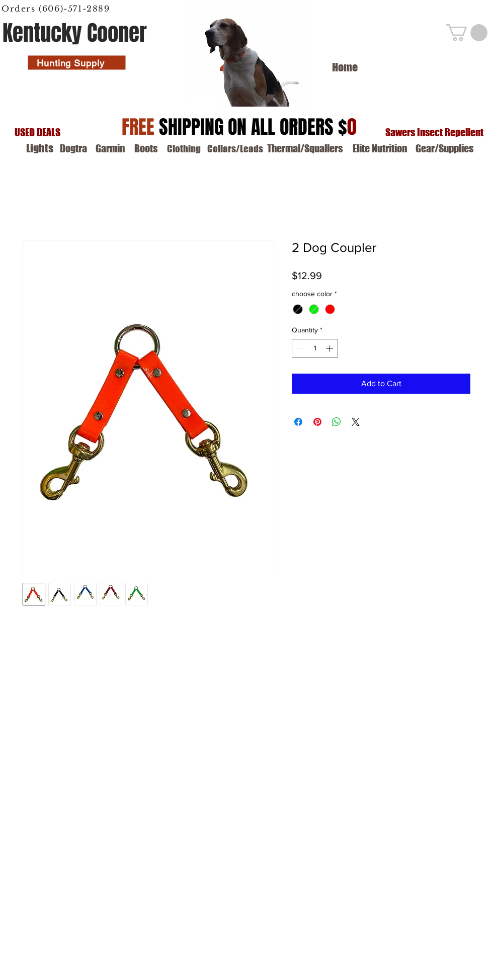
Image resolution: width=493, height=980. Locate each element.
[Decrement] (300, 348)
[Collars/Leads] (235, 149)
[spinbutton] (315, 348)
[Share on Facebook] (298, 422)
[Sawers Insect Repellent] (434, 132)
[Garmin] (110, 148)
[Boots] (146, 148)
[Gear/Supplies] (444, 148)
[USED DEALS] (37, 132)
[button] (467, 33)
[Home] (345, 67)
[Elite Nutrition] (380, 148)
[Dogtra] (73, 148)
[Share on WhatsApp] (337, 422)
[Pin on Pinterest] (317, 422)
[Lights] (39, 148)
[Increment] (330, 348)
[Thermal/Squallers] (305, 148)
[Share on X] (356, 422)
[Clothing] (184, 149)
